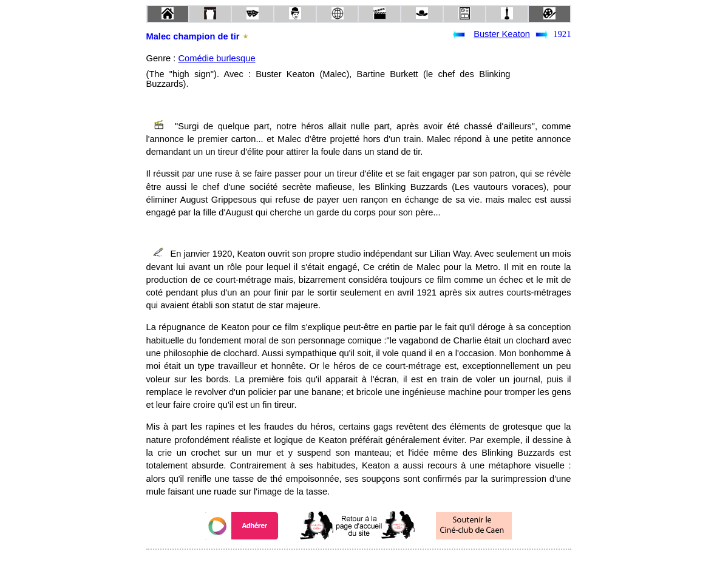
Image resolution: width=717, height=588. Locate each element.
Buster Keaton (502, 34)
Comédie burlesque (216, 58)
